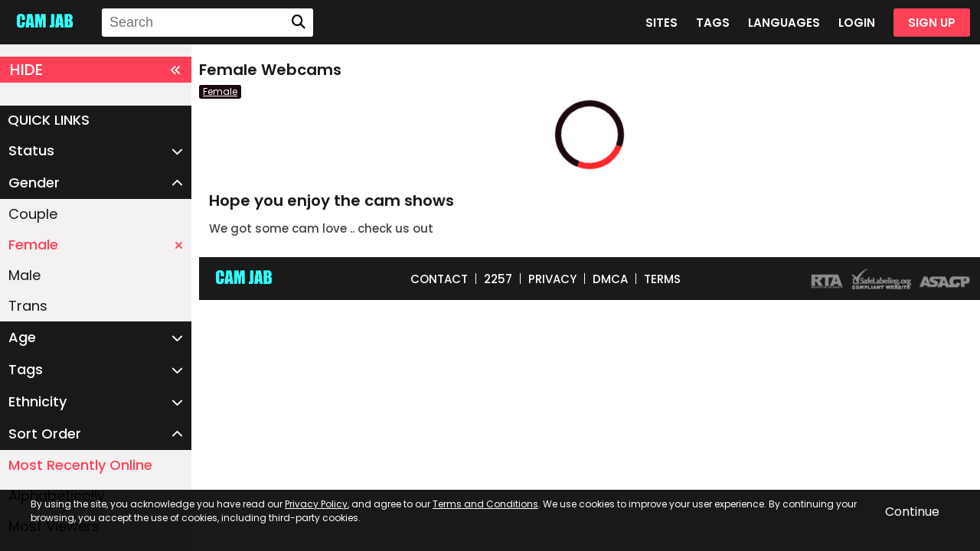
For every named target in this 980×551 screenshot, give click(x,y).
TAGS (713, 23)
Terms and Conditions (485, 504)
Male (24, 275)
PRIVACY (552, 279)
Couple (33, 214)
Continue (912, 512)
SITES (661, 23)
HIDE (96, 70)
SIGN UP (932, 23)
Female (96, 245)
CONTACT (439, 279)
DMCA (610, 279)
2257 (498, 279)
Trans (28, 306)
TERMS (662, 279)
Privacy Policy (316, 504)
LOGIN (857, 23)
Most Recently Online (80, 465)
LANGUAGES (784, 23)
